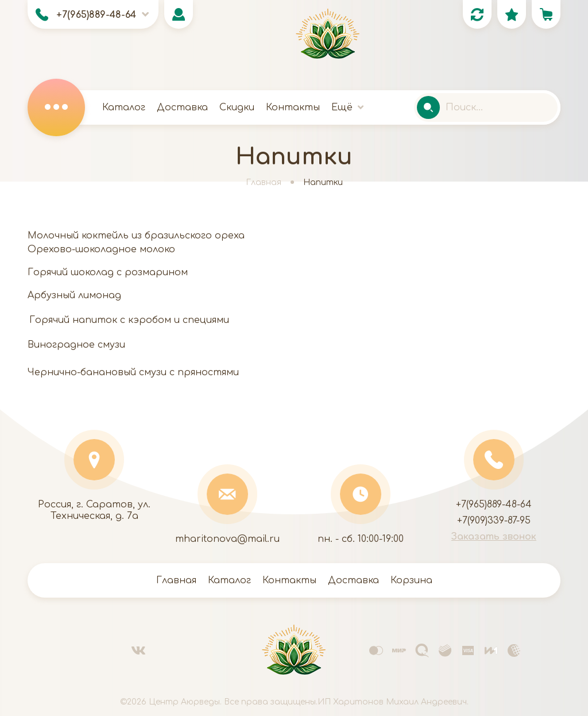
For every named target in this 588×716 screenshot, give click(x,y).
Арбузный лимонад (74, 295)
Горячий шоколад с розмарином (108, 272)
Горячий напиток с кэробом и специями (129, 320)
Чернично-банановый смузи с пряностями (133, 372)
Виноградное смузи (76, 345)
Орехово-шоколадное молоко (101, 249)
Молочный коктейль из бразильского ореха (136, 236)
